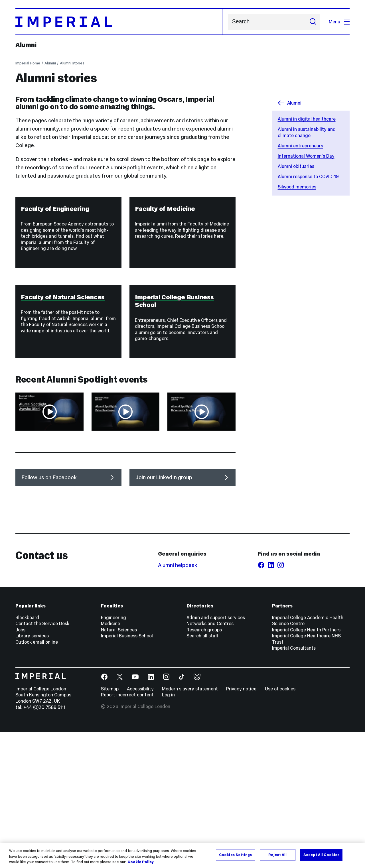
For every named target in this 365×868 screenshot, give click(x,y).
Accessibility (140, 824)
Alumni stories (72, 63)
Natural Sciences (119, 765)
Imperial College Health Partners (306, 765)
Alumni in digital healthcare (307, 119)
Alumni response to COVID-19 (308, 176)
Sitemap (110, 824)
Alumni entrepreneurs (300, 146)
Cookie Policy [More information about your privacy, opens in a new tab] (141, 862)
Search (228, 22)
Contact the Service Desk (42, 759)
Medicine (110, 759)
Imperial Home (28, 63)
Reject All (277, 855)
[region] (182, 855)
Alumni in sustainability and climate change (307, 132)
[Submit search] (313, 22)
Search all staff (203, 772)
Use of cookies (280, 824)
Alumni (26, 45)
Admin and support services (216, 753)
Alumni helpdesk (178, 701)
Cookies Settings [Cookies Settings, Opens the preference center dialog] (235, 855)
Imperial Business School (127, 772)
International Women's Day (306, 156)
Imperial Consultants (294, 784)
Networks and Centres (210, 759)
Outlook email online (37, 778)
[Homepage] (119, 22)
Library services (32, 772)
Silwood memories (297, 187)
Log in (168, 831)
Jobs (20, 765)
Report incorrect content (127, 831)
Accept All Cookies (321, 855)
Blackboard (27, 753)
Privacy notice (241, 824)
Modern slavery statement (190, 824)
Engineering (113, 753)
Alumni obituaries (296, 166)
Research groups (204, 765)
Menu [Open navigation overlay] (339, 22)
